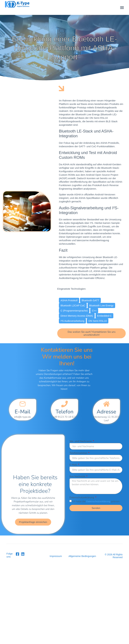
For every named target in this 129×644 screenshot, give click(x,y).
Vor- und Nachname (81, 441)
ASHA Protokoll (69, 300)
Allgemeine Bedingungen (82, 556)
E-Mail (23, 412)
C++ (94, 311)
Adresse (106, 412)
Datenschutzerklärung (82, 497)
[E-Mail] (23, 404)
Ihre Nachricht (78, 476)
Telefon (64, 412)
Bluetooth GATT (90, 300)
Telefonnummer (79, 453)
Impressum (56, 556)
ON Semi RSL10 (98, 321)
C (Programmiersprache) (74, 311)
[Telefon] (64, 404)
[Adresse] (106, 404)
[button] (122, 7)
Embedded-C (104, 316)
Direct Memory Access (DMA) (77, 316)
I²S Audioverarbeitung (72, 321)
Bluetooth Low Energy (101, 305)
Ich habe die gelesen (96, 501)
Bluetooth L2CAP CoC (73, 305)
